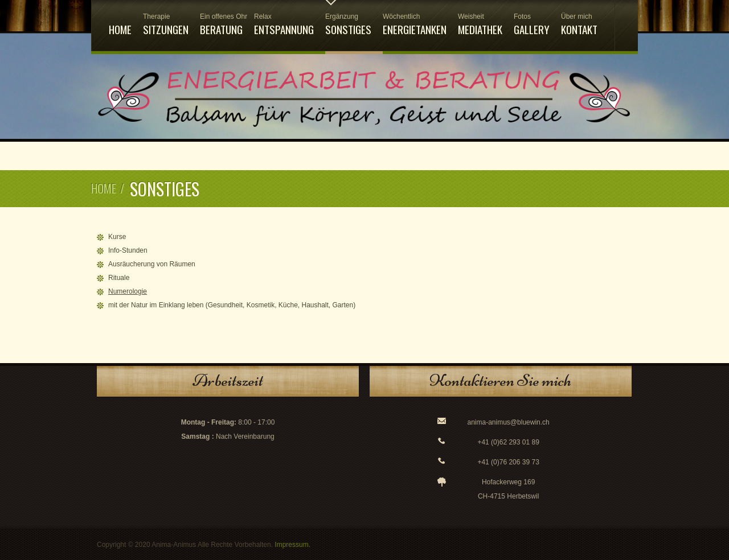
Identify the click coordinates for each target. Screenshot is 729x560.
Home (120, 29)
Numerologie (128, 291)
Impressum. (292, 545)
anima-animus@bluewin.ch (509, 422)
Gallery (532, 25)
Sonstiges (348, 25)
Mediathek (480, 25)
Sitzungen (166, 25)
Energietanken (415, 25)
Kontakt (579, 25)
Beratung (221, 25)
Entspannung (284, 25)
